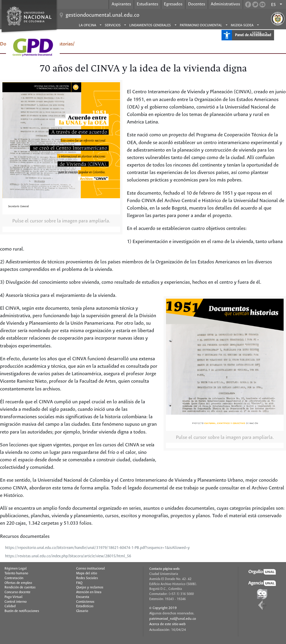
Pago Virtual (13, 597)
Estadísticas (85, 606)
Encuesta (83, 597)
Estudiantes (147, 4)
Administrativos (225, 4)
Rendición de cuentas (20, 587)
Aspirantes (121, 4)
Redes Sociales (87, 578)
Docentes (197, 4)
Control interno (16, 602)
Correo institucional (90, 569)
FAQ (79, 583)
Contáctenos (85, 602)
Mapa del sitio (87, 573)
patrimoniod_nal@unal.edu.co (173, 619)
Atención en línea (89, 592)
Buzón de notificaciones (22, 611)
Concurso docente (17, 592)
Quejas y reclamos (90, 587)
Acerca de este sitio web (167, 624)
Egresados (173, 4)
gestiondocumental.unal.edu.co (103, 15)
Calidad (10, 606)
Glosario (82, 611)
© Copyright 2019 (163, 608)
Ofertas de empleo (18, 583)
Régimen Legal (16, 569)
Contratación (14, 578)
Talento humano (16, 573)
